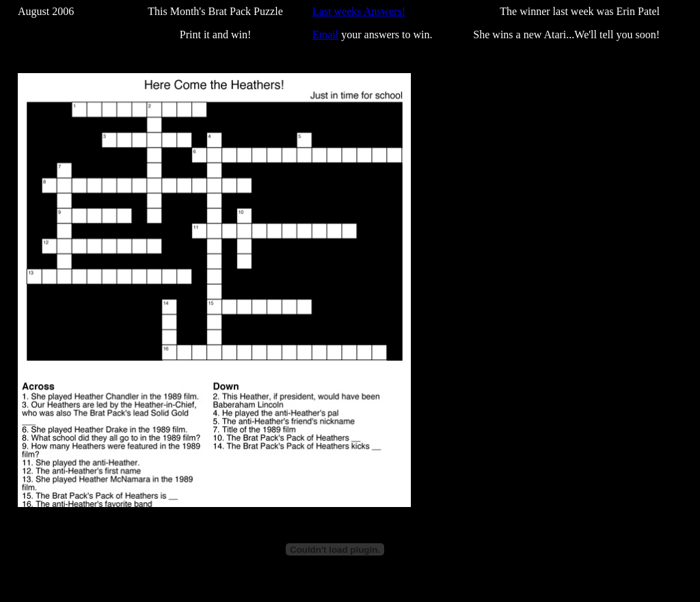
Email (325, 35)
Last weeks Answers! (359, 11)
